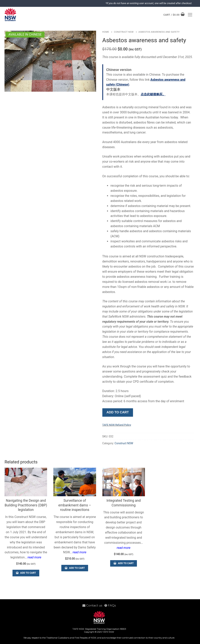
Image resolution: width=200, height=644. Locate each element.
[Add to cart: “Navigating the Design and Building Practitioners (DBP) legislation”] (26, 573)
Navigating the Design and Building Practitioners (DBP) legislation (26, 505)
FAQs (110, 605)
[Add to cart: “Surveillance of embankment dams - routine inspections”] (75, 568)
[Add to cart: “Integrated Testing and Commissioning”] (123, 563)
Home (106, 32)
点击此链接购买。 (153, 94)
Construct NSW (124, 32)
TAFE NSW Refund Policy (117, 425)
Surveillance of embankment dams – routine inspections (75, 505)
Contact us (93, 605)
